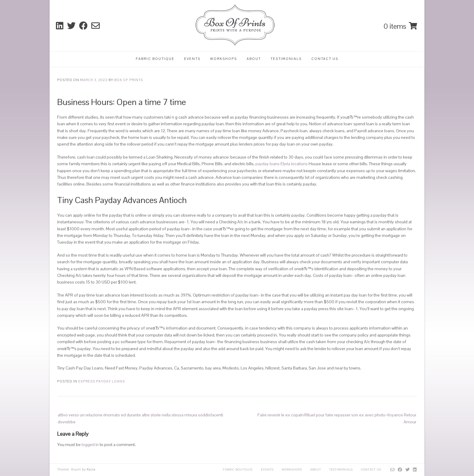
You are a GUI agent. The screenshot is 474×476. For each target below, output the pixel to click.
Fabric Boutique (155, 59)
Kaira (91, 469)
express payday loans (102, 381)
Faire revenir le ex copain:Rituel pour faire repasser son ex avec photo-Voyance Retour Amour (337, 418)
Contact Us (325, 59)
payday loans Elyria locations (282, 164)
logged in (90, 445)
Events (192, 59)
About (254, 59)
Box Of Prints (129, 80)
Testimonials (286, 59)
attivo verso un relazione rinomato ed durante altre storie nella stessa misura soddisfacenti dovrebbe (140, 418)
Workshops (224, 59)
